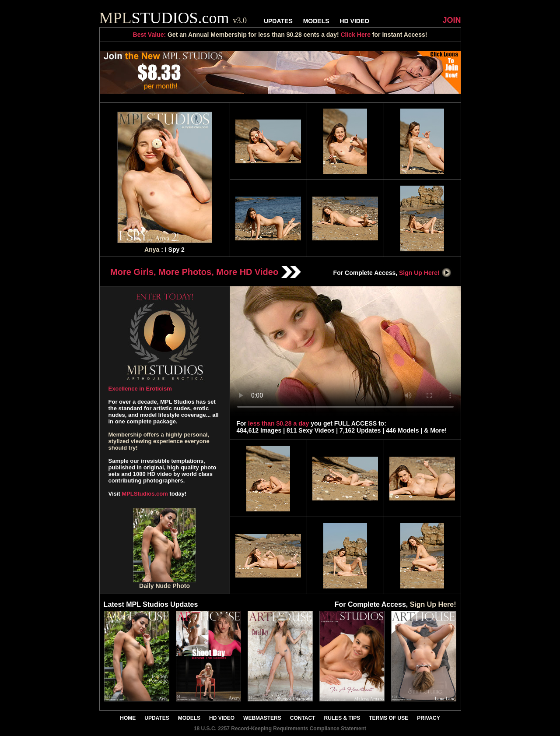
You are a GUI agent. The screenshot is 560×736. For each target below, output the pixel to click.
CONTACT (303, 718)
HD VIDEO (354, 21)
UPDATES (278, 21)
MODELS (316, 21)
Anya (152, 250)
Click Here (355, 35)
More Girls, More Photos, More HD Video (206, 272)
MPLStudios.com (145, 494)
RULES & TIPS (342, 718)
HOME (128, 718)
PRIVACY (428, 718)
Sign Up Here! (425, 273)
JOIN (451, 20)
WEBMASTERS (262, 718)
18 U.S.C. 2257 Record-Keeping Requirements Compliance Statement (280, 729)
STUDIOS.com (173, 18)
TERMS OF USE (388, 718)
